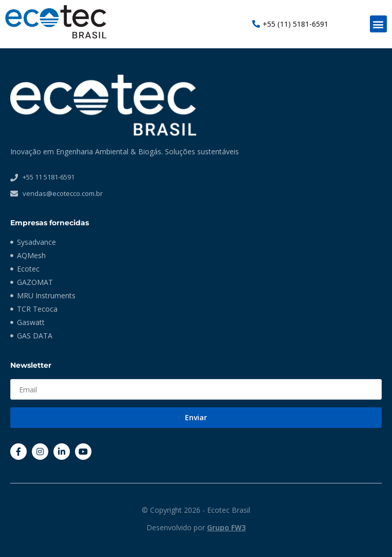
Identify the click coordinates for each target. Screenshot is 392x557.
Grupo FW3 (226, 527)
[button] (378, 24)
